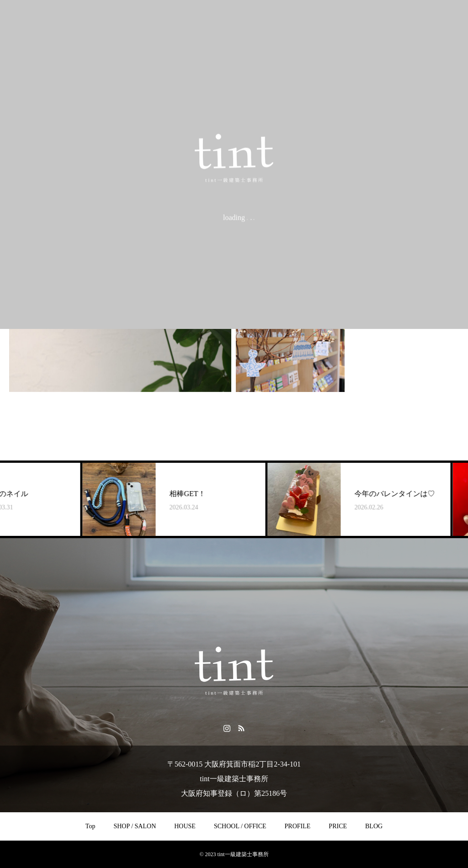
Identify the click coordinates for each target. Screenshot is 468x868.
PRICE (338, 826)
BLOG (374, 826)
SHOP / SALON (135, 826)
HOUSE (185, 826)
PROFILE (298, 826)
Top (90, 826)
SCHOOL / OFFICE (240, 826)
